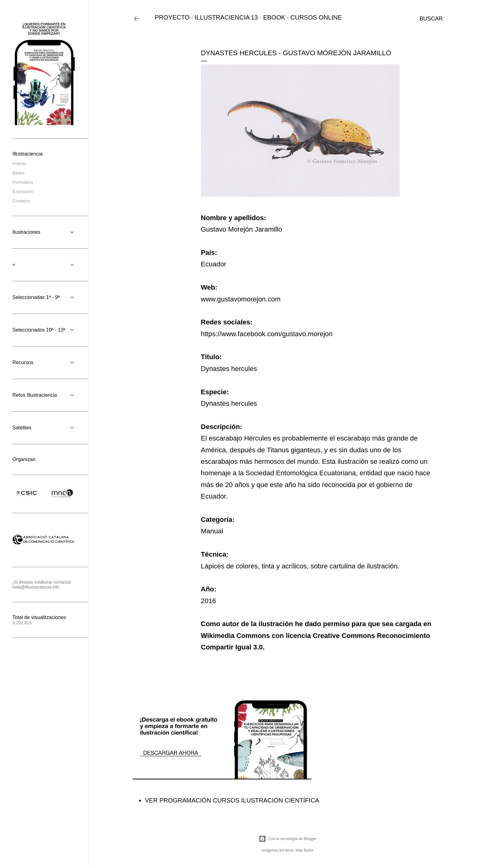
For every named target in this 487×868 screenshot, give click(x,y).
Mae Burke (304, 850)
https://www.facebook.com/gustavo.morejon (267, 334)
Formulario (23, 182)
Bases (18, 173)
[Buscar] (431, 19)
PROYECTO (172, 17)
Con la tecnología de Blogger (288, 839)
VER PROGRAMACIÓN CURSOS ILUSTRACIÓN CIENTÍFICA (232, 800)
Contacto (21, 201)
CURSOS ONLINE (316, 17)
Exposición (23, 192)
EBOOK (274, 17)
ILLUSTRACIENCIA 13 (226, 17)
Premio (19, 164)
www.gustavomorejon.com (241, 299)
